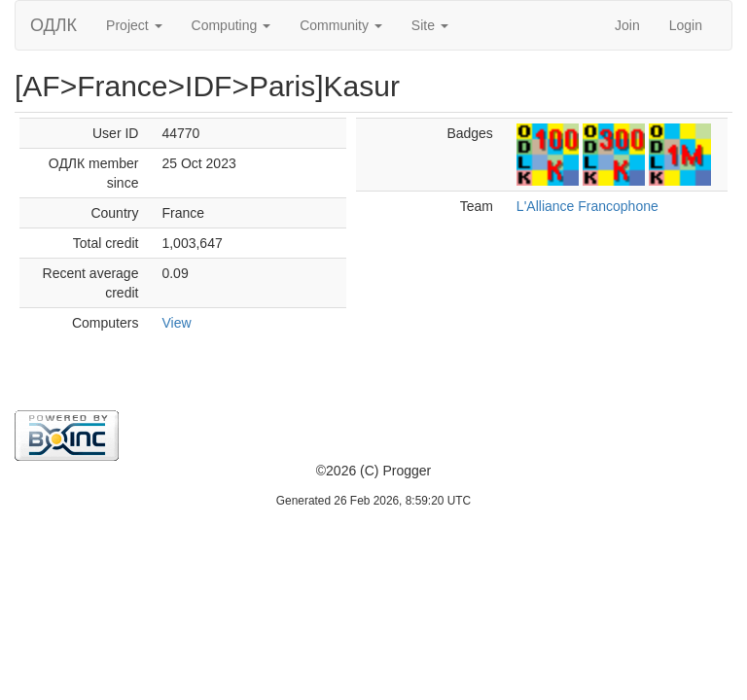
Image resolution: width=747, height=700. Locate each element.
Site (430, 25)
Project (134, 25)
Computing (231, 25)
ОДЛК (53, 25)
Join (627, 25)
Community (341, 25)
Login (686, 25)
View (176, 323)
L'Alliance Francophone (587, 206)
